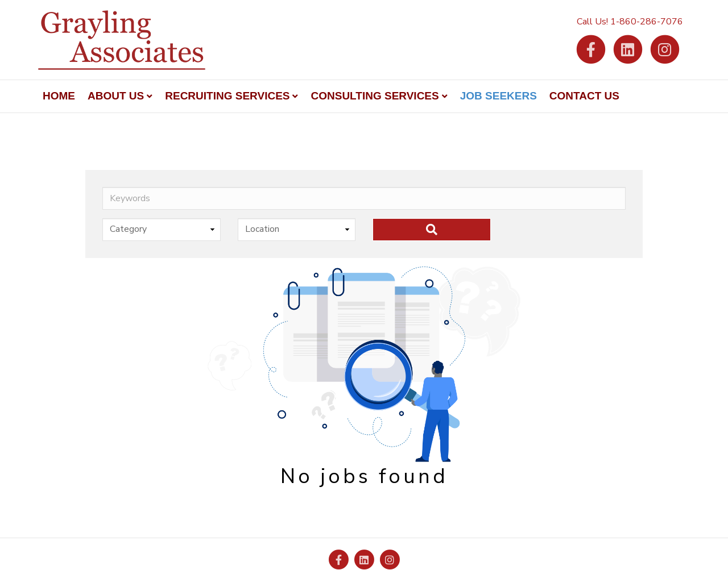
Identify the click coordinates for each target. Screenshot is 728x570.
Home (59, 96)
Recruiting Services (227, 96)
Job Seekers (499, 96)
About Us (116, 96)
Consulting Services (375, 96)
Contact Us (584, 96)
